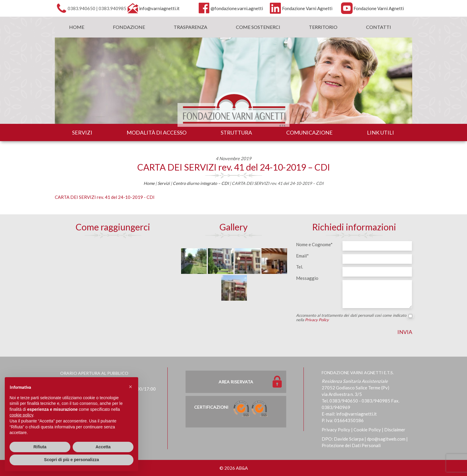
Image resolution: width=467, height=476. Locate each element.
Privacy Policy (317, 320)
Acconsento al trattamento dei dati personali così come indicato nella (354, 318)
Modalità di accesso (157, 132)
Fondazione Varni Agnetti (307, 8)
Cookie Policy (367, 430)
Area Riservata (236, 382)
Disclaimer (395, 430)
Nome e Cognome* (314, 244)
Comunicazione (309, 132)
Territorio (323, 27)
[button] (130, 387)
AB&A (242, 468)
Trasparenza (190, 27)
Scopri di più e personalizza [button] (71, 460)
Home (77, 27)
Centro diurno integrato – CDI (201, 183)
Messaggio (307, 278)
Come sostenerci (258, 27)
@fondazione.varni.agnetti (237, 8)
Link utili (380, 132)
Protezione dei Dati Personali (351, 445)
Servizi (82, 132)
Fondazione (129, 27)
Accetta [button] (103, 447)
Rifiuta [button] (40, 447)
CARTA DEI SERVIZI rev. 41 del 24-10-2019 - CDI (105, 197)
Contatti (379, 27)
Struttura (236, 132)
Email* (302, 256)
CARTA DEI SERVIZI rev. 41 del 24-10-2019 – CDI (234, 167)
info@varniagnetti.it (159, 8)
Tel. (299, 267)
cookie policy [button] (21, 415)
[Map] (113, 284)
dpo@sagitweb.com (386, 439)
